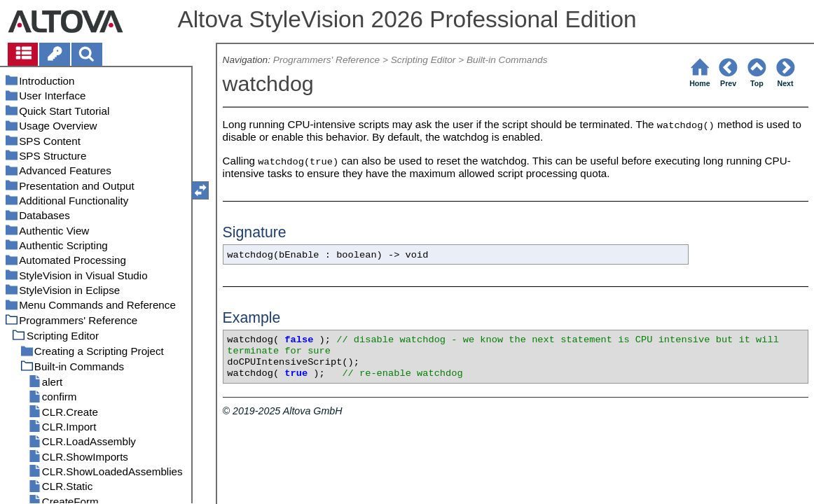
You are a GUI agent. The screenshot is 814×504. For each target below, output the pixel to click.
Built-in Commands (507, 60)
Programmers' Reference (326, 60)
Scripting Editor (423, 60)
